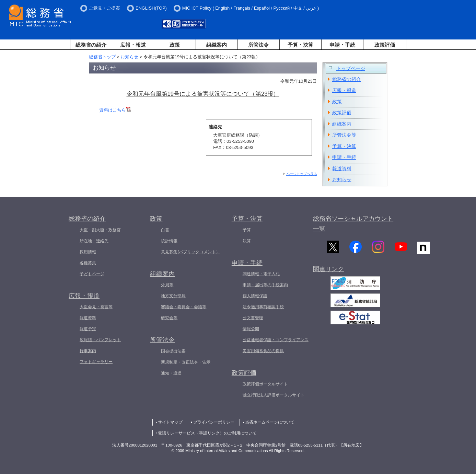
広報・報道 (133, 45)
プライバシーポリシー (214, 422)
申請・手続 (342, 45)
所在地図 (351, 445)
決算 (247, 241)
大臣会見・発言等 (96, 307)
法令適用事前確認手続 (263, 307)
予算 (247, 230)
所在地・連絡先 (94, 241)
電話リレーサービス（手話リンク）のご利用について (207, 433)
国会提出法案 (173, 351)
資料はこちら (115, 110)
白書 (165, 230)
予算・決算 (300, 45)
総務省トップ (102, 57)
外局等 (167, 285)
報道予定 (88, 329)
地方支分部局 (173, 296)
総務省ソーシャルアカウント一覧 (353, 224)
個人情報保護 (255, 296)
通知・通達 (171, 373)
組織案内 (217, 45)
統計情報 (169, 241)
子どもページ (92, 274)
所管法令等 (344, 135)
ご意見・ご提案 (105, 8)
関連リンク (328, 272)
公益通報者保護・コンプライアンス (276, 340)
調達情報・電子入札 (261, 274)
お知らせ (129, 57)
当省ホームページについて (270, 422)
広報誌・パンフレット (100, 340)
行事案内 (88, 351)
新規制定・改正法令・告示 (186, 362)
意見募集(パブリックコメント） (190, 252)
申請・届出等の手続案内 (265, 285)
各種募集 (88, 263)
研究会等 (169, 318)
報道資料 (342, 169)
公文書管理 (253, 318)
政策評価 (385, 45)
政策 (175, 45)
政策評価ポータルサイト (265, 384)
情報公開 (251, 329)
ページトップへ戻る (302, 174)
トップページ (351, 68)
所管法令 (258, 45)
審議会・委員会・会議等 (184, 307)
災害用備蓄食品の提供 (263, 351)
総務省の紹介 (91, 45)
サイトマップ (170, 422)
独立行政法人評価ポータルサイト (274, 395)
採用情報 (88, 252)
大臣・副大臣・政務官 (100, 230)
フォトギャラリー (96, 362)
